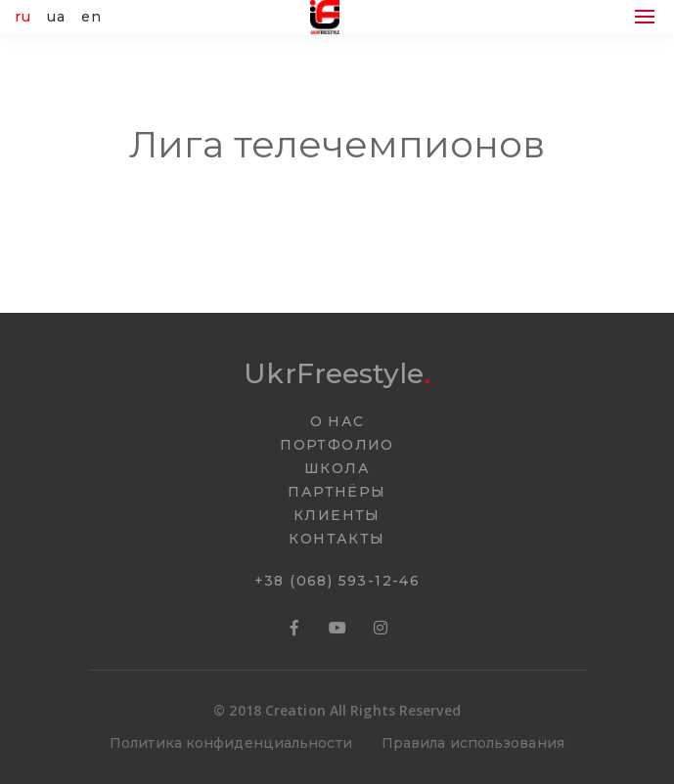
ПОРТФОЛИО (337, 445)
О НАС (337, 421)
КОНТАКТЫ (337, 539)
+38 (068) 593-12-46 (337, 581)
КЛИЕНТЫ (337, 515)
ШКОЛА (337, 468)
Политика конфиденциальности (231, 743)
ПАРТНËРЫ (337, 492)
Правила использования (473, 743)
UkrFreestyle (337, 373)
